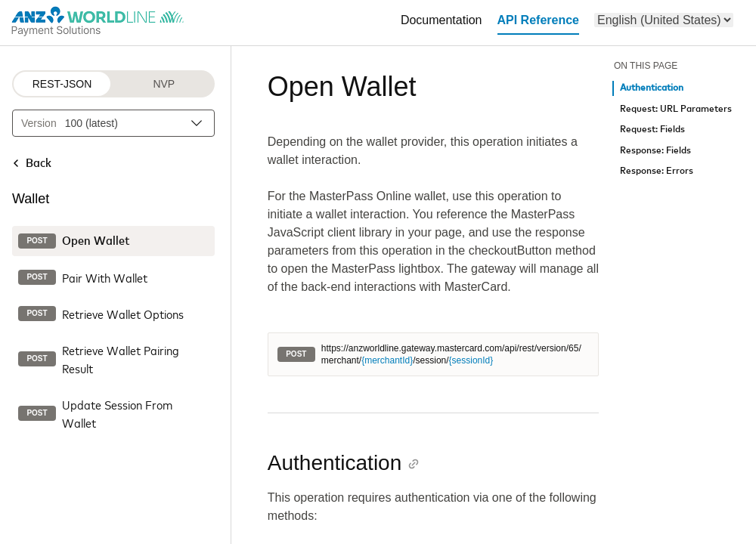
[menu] (664, 20)
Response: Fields (655, 151)
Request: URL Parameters (676, 109)
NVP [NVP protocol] (164, 84)
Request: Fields (652, 130)
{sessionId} (471, 360)
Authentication (652, 88)
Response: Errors (657, 171)
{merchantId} (387, 360)
